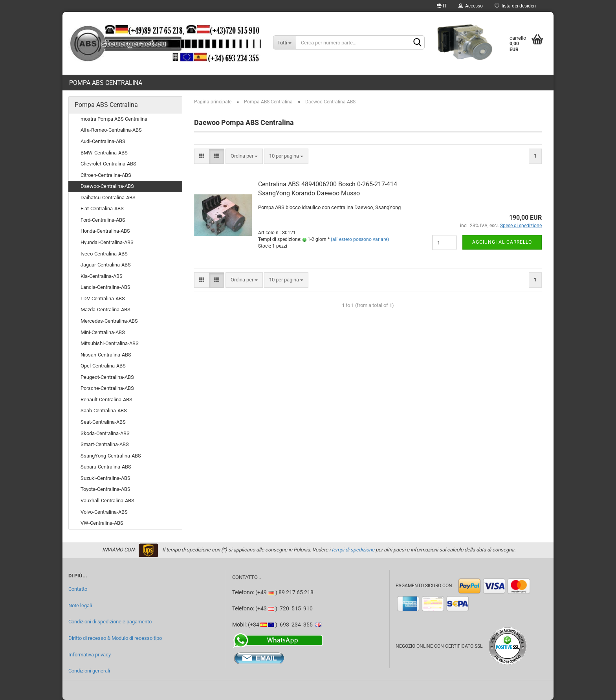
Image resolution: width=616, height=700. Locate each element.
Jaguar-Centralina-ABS (106, 265)
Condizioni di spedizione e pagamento (110, 622)
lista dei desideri (515, 6)
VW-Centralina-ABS (102, 523)
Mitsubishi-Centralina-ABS (110, 343)
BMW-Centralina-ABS (104, 153)
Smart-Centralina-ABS (105, 444)
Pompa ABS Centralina (106, 83)
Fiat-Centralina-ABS (102, 209)
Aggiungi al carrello (502, 242)
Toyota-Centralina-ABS (105, 489)
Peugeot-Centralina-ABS (107, 377)
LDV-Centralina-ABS (103, 299)
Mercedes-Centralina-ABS (109, 321)
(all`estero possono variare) (360, 239)
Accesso (471, 6)
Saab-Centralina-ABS (104, 411)
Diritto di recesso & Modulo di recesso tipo (115, 638)
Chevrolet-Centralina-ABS (108, 164)
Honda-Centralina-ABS (105, 231)
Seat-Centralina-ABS (103, 422)
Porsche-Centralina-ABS (107, 388)
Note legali (80, 605)
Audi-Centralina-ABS (103, 141)
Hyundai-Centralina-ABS (107, 242)
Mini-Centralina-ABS (103, 332)
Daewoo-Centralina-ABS (107, 186)
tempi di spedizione (353, 550)
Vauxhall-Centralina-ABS (107, 501)
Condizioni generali (89, 671)
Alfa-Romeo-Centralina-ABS (111, 130)
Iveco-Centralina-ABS (104, 254)
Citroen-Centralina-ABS (106, 175)
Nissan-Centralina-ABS (106, 355)
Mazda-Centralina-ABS (105, 310)
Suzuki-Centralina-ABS (105, 478)
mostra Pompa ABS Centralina (114, 119)
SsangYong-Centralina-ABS (111, 456)
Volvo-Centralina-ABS (104, 512)
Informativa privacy (90, 655)
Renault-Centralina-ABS (106, 400)
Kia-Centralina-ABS (102, 276)
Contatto (78, 589)
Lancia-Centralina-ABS (105, 287)
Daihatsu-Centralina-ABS (108, 198)
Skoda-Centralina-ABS (105, 433)
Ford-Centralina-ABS (103, 220)
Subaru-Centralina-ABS (106, 467)
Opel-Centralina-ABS (103, 366)
